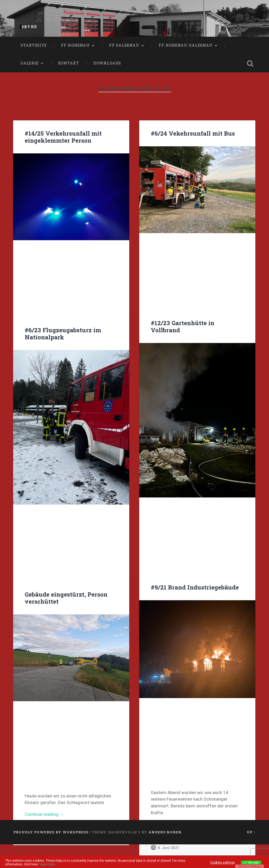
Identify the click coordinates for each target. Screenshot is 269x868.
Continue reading (54, 815)
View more (47, 864)
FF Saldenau (124, 45)
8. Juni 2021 (165, 848)
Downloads (107, 63)
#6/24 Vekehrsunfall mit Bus (193, 133)
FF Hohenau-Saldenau (186, 45)
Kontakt (69, 63)
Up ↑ (251, 832)
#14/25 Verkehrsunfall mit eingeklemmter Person (63, 137)
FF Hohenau (75, 45)
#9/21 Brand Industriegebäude (195, 587)
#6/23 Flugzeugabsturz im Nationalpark (63, 333)
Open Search (250, 63)
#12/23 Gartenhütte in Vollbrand (183, 326)
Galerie (30, 63)
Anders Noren (165, 832)
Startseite (34, 45)
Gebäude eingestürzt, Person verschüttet (66, 598)
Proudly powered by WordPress (51, 832)
